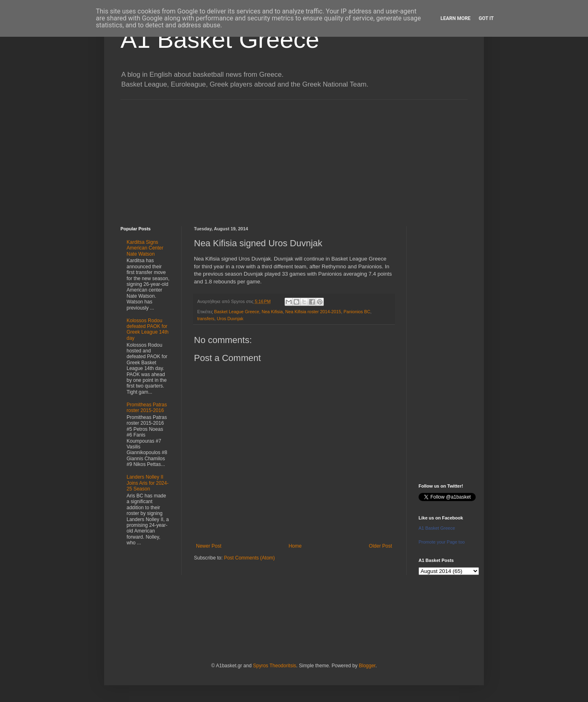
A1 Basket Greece (220, 39)
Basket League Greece (236, 312)
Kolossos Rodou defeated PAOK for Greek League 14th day (148, 329)
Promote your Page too (442, 542)
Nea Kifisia (272, 312)
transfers (206, 319)
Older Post (380, 546)
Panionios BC (357, 312)
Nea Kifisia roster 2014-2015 (313, 312)
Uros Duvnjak (230, 319)
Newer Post (209, 546)
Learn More (456, 18)
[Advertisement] (294, 157)
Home (295, 546)
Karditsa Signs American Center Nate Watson (145, 248)
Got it (486, 18)
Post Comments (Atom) (249, 558)
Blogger (367, 666)
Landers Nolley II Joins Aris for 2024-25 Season (148, 483)
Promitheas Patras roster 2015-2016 (147, 408)
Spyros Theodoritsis (274, 666)
